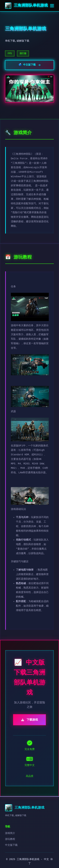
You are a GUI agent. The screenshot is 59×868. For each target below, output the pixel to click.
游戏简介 (10, 833)
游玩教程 (10, 839)
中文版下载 (11, 845)
